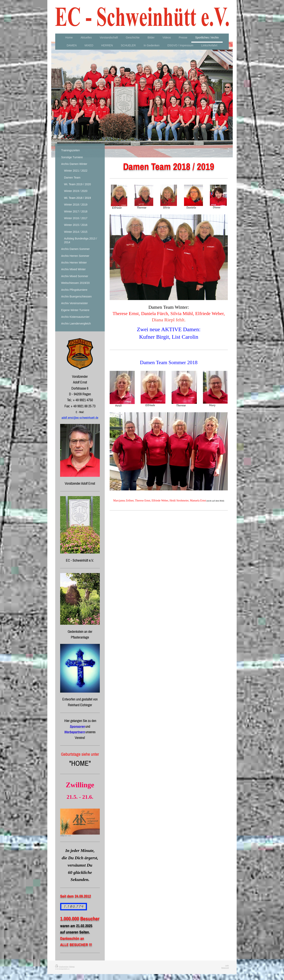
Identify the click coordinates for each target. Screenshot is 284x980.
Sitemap (72, 967)
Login (227, 965)
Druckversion (62, 967)
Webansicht (225, 968)
